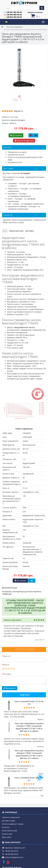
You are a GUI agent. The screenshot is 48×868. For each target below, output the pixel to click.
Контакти (6, 827)
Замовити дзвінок (35, 12)
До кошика (16, 135)
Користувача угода (9, 831)
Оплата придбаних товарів (13, 824)
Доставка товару (9, 821)
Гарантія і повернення (11, 817)
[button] (35, 16)
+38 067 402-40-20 (14, 12)
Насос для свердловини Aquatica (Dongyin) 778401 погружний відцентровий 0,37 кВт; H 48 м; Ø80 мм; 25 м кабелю (29, 727)
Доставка (30, 231)
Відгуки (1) (19, 111)
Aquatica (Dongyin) (18, 120)
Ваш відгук (7, 674)
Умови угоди (7, 834)
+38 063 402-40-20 (14, 17)
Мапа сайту (6, 837)
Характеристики (16, 231)
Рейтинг (6, 665)
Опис (5, 231)
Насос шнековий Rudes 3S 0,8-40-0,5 (29, 703)
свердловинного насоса (24, 327)
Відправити (10, 688)
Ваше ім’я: (7, 656)
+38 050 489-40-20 (14, 15)
